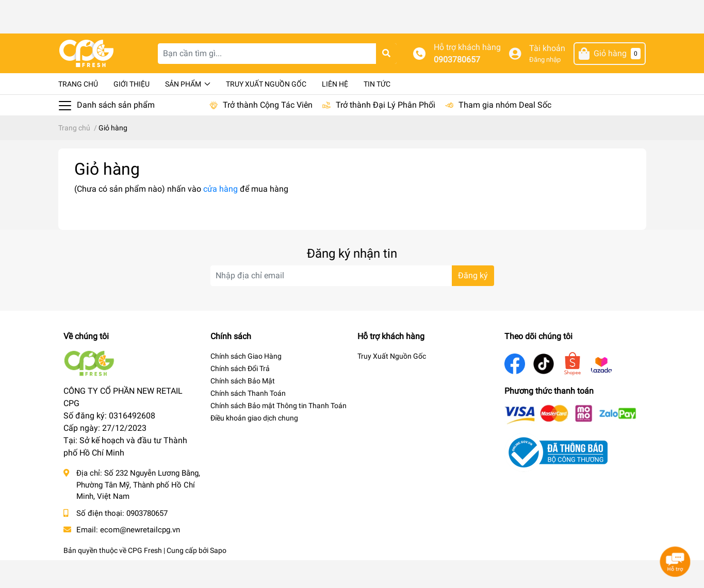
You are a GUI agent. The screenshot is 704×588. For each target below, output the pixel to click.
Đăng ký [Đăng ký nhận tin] (473, 303)
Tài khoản (547, 76)
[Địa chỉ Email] (352, 304)
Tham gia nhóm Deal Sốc (505, 133)
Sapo (218, 578)
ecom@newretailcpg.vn (140, 558)
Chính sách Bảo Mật (243, 409)
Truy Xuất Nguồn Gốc (266, 112)
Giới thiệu (132, 112)
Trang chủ (78, 112)
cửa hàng (220, 217)
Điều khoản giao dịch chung (254, 446)
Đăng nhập (545, 87)
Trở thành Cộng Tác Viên (268, 133)
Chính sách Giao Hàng (246, 384)
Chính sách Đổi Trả (240, 396)
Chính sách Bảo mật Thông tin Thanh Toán (279, 433)
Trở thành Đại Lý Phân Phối (386, 133)
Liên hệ (335, 112)
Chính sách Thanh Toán (248, 421)
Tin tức (377, 112)
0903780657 (457, 87)
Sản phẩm (188, 112)
